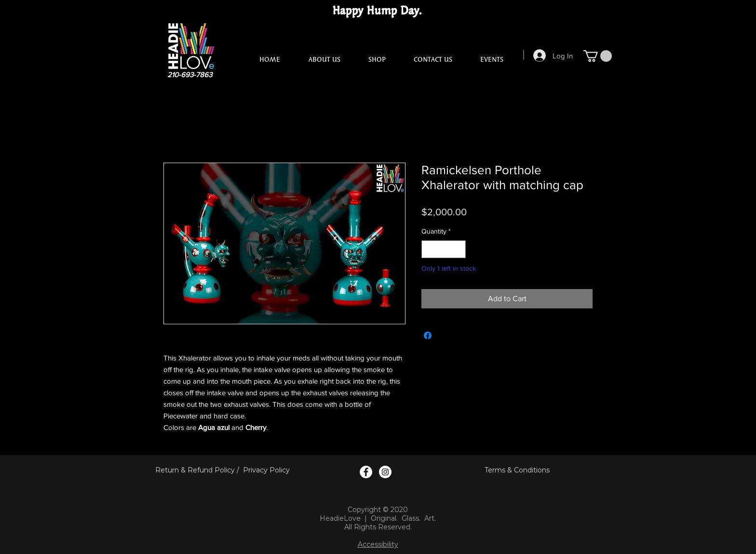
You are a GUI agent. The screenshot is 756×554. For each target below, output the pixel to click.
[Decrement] (429, 249)
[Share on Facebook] (428, 335)
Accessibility (378, 544)
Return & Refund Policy (195, 470)
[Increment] (458, 249)
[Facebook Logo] (366, 472)
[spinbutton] (444, 249)
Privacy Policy (266, 470)
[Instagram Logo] (385, 472)
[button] (598, 56)
